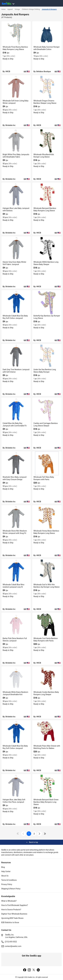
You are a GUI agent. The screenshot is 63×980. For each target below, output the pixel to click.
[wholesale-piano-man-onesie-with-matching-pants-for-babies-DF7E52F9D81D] (47, 732)
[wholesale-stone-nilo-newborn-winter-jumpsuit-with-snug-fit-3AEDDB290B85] (16, 517)
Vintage (17, 9)
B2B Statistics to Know (10, 922)
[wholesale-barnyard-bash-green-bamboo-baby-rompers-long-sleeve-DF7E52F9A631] (47, 786)
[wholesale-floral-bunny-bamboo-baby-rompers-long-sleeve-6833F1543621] (16, 33)
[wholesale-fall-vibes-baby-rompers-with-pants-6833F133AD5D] (47, 463)
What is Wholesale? (9, 901)
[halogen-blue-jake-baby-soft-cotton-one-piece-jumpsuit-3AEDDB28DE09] (16, 786)
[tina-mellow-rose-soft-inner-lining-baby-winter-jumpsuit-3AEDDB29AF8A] (16, 87)
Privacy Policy (7, 884)
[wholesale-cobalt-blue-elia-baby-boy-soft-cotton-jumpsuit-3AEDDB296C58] (16, 302)
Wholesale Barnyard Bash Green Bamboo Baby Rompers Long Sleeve (46, 802)
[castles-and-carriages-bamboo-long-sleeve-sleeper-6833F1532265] (47, 410)
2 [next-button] (34, 834)
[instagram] (29, 970)
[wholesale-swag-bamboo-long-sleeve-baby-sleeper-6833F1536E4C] (47, 248)
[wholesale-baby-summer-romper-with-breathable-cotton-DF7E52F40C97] (47, 33)
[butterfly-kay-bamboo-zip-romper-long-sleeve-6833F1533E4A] (47, 302)
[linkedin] (38, 970)
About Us (5, 876)
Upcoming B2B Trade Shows (12, 918)
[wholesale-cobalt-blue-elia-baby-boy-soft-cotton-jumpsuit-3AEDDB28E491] (16, 732)
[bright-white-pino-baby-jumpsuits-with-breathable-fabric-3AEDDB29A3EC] (16, 141)
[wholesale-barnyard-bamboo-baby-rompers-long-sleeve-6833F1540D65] (47, 195)
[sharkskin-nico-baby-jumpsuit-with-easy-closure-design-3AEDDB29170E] (16, 463)
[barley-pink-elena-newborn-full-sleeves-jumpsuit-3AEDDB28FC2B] (16, 625)
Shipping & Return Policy (11, 889)
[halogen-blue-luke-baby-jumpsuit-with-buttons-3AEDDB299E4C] (16, 195)
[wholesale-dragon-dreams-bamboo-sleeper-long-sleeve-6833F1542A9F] (47, 87)
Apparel (10, 9)
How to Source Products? (11, 910)
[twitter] (34, 970)
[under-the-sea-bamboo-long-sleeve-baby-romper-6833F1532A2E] (47, 356)
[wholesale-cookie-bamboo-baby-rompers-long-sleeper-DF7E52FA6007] (47, 678)
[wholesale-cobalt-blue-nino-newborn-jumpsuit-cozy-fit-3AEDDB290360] (16, 571)
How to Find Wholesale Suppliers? (15, 905)
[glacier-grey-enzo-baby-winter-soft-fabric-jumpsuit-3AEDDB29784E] (16, 248)
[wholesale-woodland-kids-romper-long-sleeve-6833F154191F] (47, 141)
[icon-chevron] (23, 834)
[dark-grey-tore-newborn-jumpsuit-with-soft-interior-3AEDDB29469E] (16, 356)
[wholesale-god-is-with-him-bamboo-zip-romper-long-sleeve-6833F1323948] (47, 571)
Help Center (6, 871)
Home (3, 9)
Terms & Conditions (9, 880)
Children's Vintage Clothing (31, 9)
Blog (3, 867)
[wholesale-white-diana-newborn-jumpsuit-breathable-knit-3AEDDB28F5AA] (16, 678)
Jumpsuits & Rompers (49, 9)
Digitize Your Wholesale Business (14, 914)
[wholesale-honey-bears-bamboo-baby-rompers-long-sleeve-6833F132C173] (47, 517)
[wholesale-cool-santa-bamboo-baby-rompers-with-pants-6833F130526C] (47, 625)
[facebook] (25, 970)
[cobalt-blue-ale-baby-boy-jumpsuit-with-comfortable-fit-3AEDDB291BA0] (16, 410)
